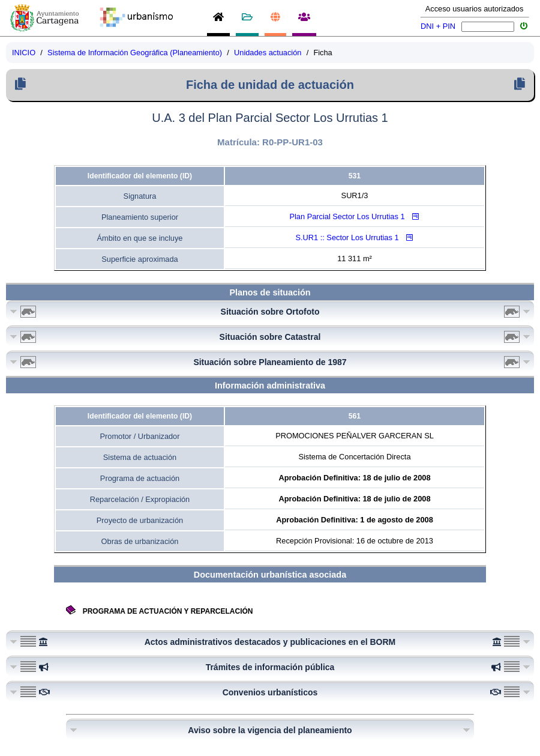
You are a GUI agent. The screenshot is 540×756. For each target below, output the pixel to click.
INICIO (24, 53)
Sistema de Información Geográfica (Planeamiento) (135, 53)
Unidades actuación (268, 53)
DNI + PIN (438, 26)
